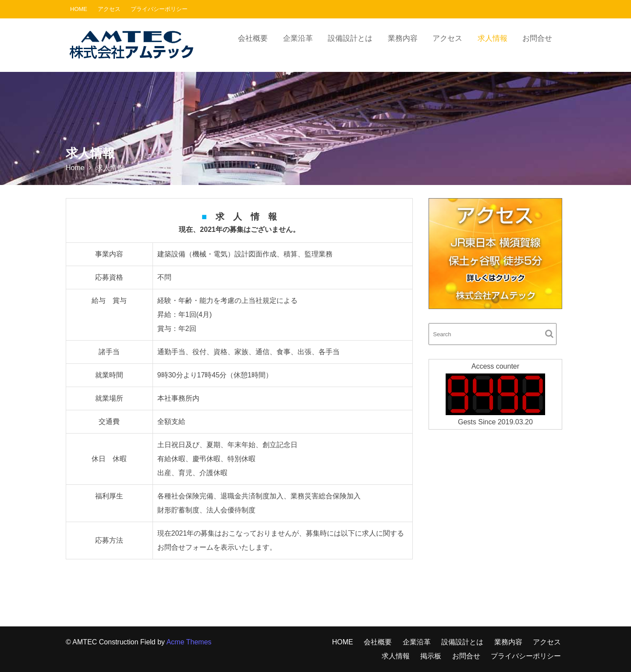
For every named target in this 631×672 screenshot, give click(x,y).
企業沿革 (298, 38)
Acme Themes (189, 642)
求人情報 (493, 38)
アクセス (109, 9)
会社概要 (253, 38)
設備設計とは (350, 38)
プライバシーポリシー (159, 9)
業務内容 (403, 38)
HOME (79, 9)
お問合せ (537, 38)
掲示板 (431, 656)
